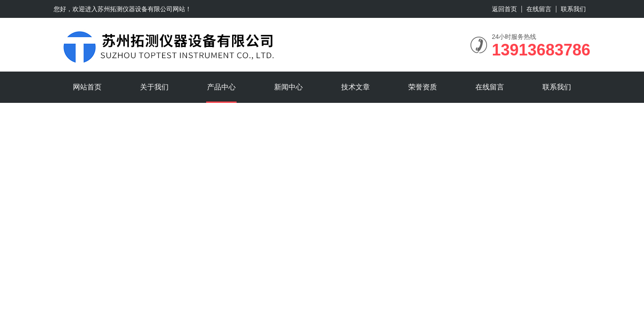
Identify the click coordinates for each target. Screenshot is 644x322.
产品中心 (221, 87)
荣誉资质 (423, 87)
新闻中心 (288, 87)
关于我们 (154, 87)
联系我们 (573, 9)
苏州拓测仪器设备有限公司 (135, 9)
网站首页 (87, 87)
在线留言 (539, 9)
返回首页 (504, 9)
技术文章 (356, 87)
